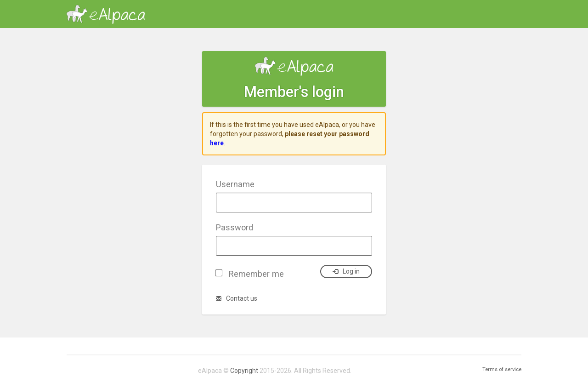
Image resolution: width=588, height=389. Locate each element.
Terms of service (502, 369)
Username (235, 184)
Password (235, 227)
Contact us (237, 298)
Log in (346, 271)
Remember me (256, 274)
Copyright (244, 371)
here (217, 143)
